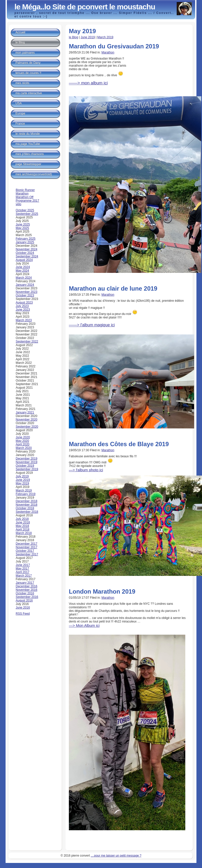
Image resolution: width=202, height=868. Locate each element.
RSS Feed (23, 614)
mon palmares (25, 53)
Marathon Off (25, 197)
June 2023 (23, 310)
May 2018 (22, 526)
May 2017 (22, 569)
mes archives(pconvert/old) (34, 174)
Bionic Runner (25, 190)
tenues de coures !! (28, 73)
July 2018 (22, 519)
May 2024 (22, 271)
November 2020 (26, 420)
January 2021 (25, 412)
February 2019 (26, 494)
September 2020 (27, 427)
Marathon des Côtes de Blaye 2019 (119, 444)
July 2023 (22, 306)
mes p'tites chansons (30, 154)
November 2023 (26, 292)
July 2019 (22, 476)
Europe (20, 114)
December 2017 (26, 544)
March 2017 (24, 576)
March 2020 (24, 448)
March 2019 (105, 37)
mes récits (22, 83)
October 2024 (25, 253)
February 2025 (26, 239)
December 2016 (26, 586)
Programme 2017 (27, 201)
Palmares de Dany (28, 63)
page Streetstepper (28, 164)
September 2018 (27, 512)
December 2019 (26, 459)
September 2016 (27, 597)
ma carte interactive (29, 93)
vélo (18, 204)
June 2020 (23, 437)
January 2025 (25, 242)
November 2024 (26, 249)
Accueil (20, 32)
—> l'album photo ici (86, 470)
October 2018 (25, 508)
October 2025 (25, 210)
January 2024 (25, 285)
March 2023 (24, 320)
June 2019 (88, 37)
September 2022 (27, 342)
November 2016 (26, 590)
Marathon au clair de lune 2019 (113, 288)
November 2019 (26, 462)
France (20, 124)
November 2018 (26, 505)
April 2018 (23, 530)
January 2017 (25, 583)
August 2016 (24, 600)
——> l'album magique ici (92, 325)
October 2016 (25, 593)
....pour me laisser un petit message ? (116, 856)
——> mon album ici (88, 83)
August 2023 (24, 303)
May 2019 (22, 483)
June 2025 (23, 224)
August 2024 (24, 260)
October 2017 (25, 551)
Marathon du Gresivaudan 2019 (114, 46)
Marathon (108, 52)
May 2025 (22, 228)
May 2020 (22, 441)
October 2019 (25, 466)
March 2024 (24, 278)
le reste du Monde (28, 134)
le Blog (74, 37)
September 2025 (27, 214)
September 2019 (27, 469)
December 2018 (26, 501)
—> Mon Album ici (84, 625)
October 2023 (25, 295)
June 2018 (23, 522)
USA (19, 103)
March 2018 (24, 533)
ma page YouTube (28, 144)
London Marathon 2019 (102, 591)
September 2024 (27, 256)
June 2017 (23, 565)
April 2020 (23, 444)
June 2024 (23, 267)
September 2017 (27, 554)
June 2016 (23, 608)
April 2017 (23, 572)
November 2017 (26, 547)
